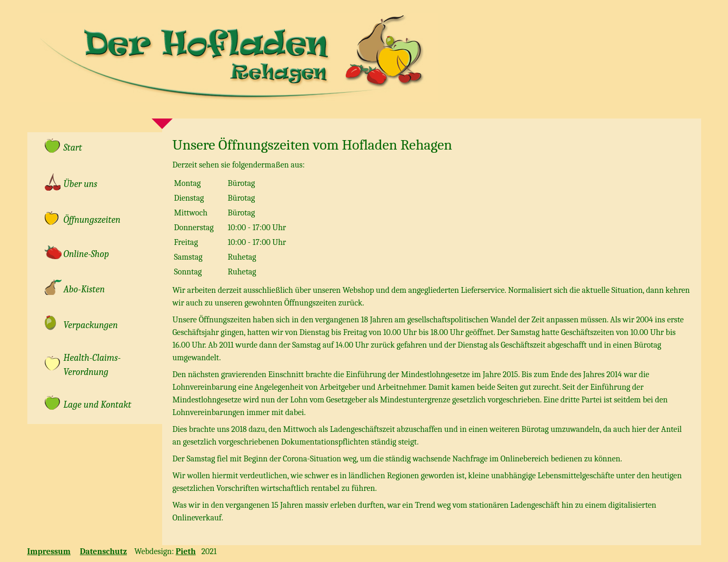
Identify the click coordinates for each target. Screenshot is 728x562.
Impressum (49, 551)
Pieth (186, 551)
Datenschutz (103, 551)
